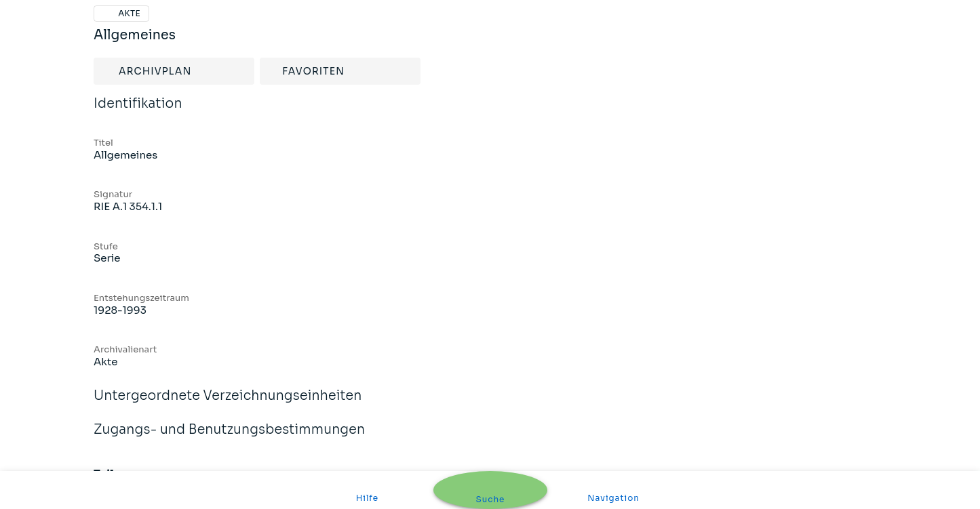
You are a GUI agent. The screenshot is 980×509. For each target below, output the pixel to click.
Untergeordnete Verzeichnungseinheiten (228, 405)
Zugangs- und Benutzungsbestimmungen (229, 439)
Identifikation (138, 113)
